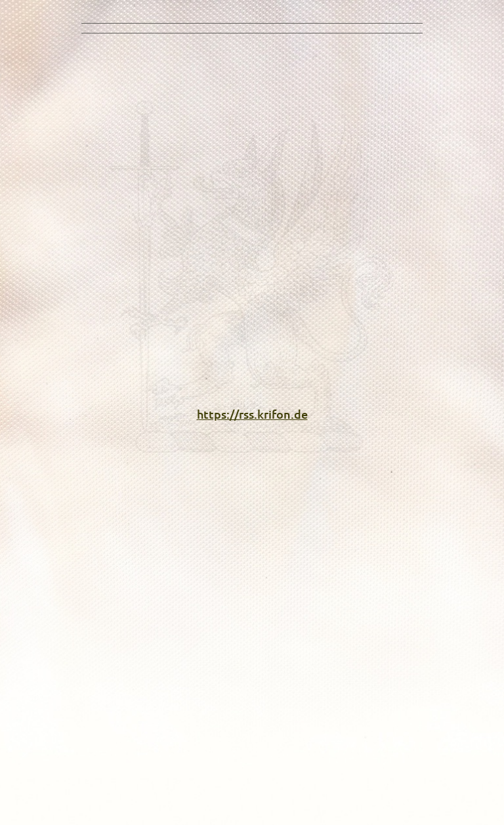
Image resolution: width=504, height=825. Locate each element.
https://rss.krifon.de (252, 414)
